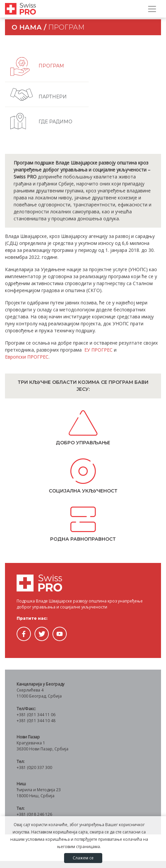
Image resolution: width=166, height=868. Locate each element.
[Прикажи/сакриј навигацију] (152, 9)
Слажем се (83, 858)
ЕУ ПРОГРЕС (98, 350)
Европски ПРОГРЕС (27, 357)
